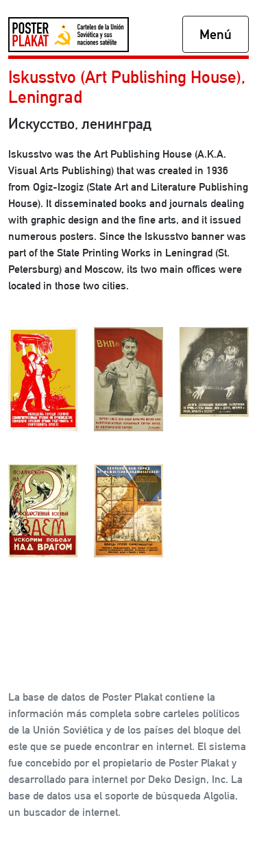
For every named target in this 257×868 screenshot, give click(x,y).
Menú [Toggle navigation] (216, 34)
